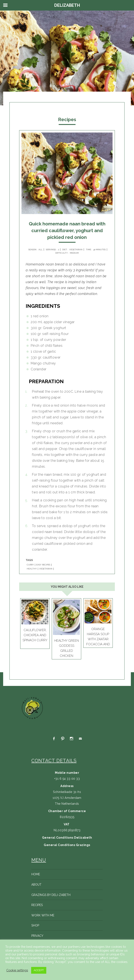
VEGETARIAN (46, 569)
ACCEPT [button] (39, 970)
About (36, 885)
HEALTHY (32, 569)
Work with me (43, 915)
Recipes (37, 905)
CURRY (30, 565)
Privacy (37, 936)
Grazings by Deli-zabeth (51, 895)
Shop (35, 925)
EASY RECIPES (43, 565)
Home (36, 874)
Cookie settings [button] (17, 970)
